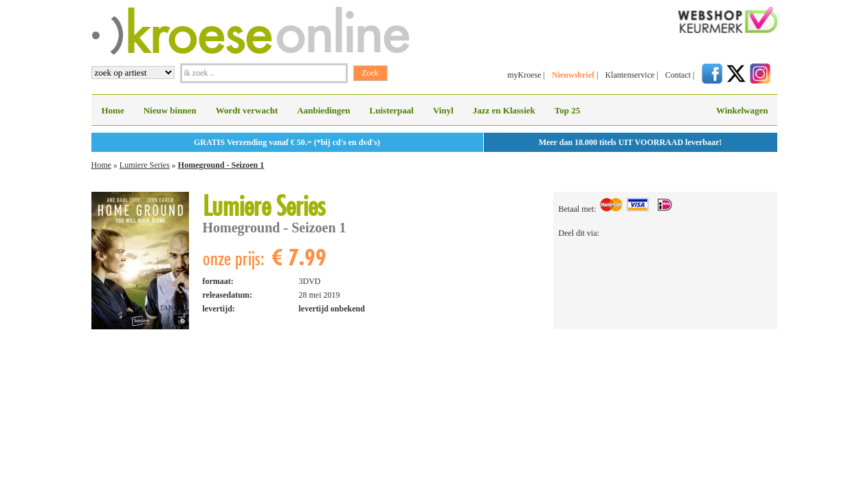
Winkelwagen (742, 110)
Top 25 (567, 110)
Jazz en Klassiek (504, 110)
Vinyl (443, 110)
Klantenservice (630, 75)
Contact (678, 75)
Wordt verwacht (247, 110)
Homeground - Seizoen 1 (221, 165)
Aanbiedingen (323, 110)
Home (113, 110)
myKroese (524, 75)
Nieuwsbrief (573, 75)
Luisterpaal (392, 110)
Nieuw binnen (170, 110)
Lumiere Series (145, 165)
